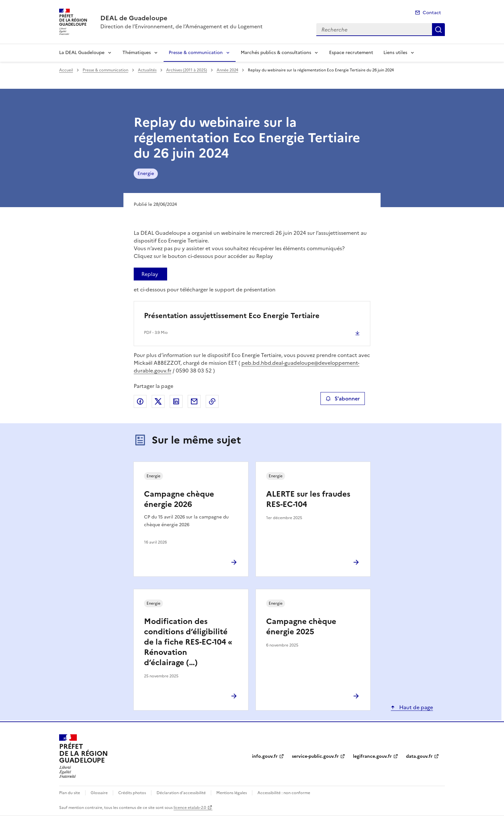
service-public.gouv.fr (315, 756)
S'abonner (342, 399)
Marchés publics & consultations (276, 53)
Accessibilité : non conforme (284, 793)
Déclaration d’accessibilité (181, 793)
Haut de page (415, 707)
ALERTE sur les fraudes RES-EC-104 (308, 499)
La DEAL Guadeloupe (82, 53)
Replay (150, 274)
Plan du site (70, 793)
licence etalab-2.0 (190, 808)
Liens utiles (395, 53)
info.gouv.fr (265, 756)
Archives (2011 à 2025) (187, 70)
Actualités (147, 70)
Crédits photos (132, 793)
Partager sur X (158, 401)
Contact (432, 13)
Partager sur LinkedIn (176, 401)
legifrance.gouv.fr (372, 756)
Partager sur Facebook (140, 401)
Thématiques (137, 53)
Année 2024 (227, 70)
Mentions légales (232, 793)
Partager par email (194, 401)
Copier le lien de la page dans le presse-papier (212, 401)
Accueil (66, 70)
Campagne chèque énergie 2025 (301, 627)
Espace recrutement (351, 53)
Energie (146, 174)
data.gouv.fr (419, 756)
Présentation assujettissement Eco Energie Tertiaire (232, 316)
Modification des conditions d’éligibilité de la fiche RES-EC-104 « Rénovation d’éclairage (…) (188, 642)
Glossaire (99, 793)
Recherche (438, 30)
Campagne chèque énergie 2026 (179, 499)
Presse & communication (196, 53)
